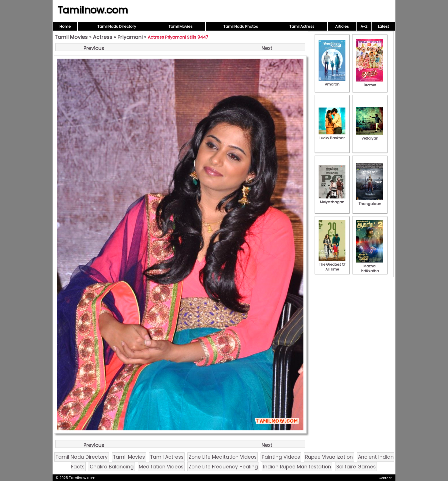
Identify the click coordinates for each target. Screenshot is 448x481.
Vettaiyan (370, 136)
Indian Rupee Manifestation (297, 467)
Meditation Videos (161, 467)
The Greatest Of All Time (332, 264)
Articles (342, 26)
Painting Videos (281, 457)
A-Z (364, 26)
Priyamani (130, 37)
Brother (370, 83)
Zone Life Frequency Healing (223, 467)
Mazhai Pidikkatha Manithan (370, 269)
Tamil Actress (302, 26)
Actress (103, 37)
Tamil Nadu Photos (241, 26)
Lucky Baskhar (332, 136)
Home (65, 26)
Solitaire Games (356, 467)
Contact (385, 478)
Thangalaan (370, 201)
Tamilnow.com (93, 10)
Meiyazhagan (332, 200)
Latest (383, 26)
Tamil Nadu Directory (117, 26)
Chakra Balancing (112, 467)
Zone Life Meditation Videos (223, 457)
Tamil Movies (181, 26)
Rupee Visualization (329, 457)
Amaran (332, 82)
